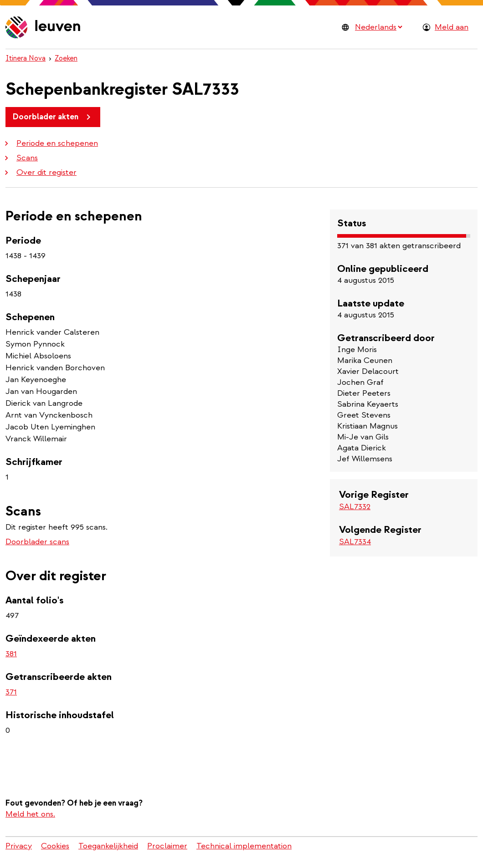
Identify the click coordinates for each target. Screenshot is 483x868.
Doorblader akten (53, 117)
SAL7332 (355, 507)
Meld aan (452, 27)
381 (11, 654)
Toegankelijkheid (108, 846)
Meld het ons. (30, 814)
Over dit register (39, 172)
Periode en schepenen (50, 143)
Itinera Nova (26, 58)
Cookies (55, 846)
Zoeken (66, 58)
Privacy (19, 846)
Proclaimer (167, 846)
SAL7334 (355, 542)
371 (11, 692)
